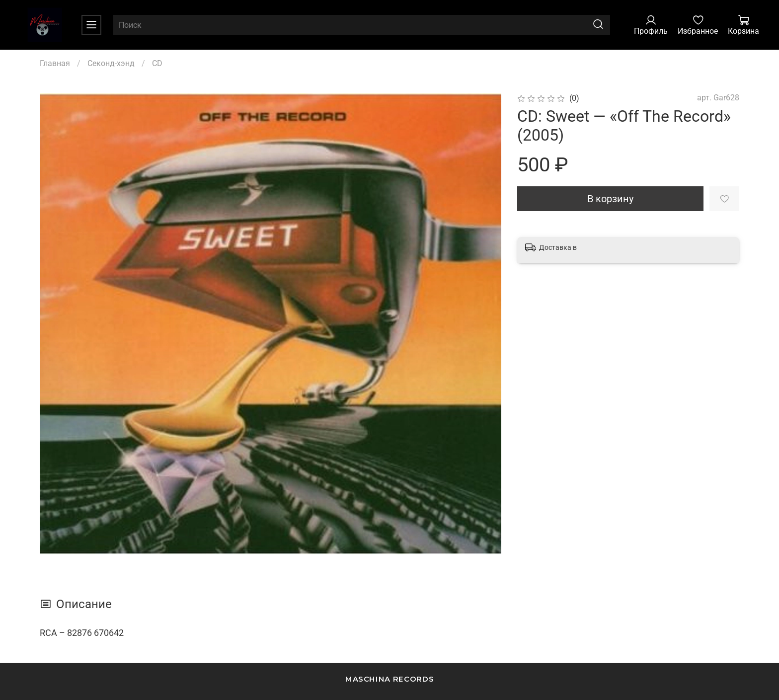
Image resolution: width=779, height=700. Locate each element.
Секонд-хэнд (111, 63)
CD (157, 63)
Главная (55, 63)
